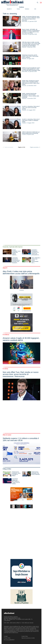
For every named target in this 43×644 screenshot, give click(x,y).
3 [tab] (21, 290)
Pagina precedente (8, 147)
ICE (35, 9)
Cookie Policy (25, 636)
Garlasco (27, 9)
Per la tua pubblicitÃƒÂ (9, 640)
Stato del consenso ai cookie (28, 638)
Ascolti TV (9, 9)
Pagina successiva (35, 147)
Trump (18, 9)
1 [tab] (20, 290)
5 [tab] (23, 290)
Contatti (6, 636)
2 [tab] (21, 290)
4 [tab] (22, 290)
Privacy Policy (7, 638)
